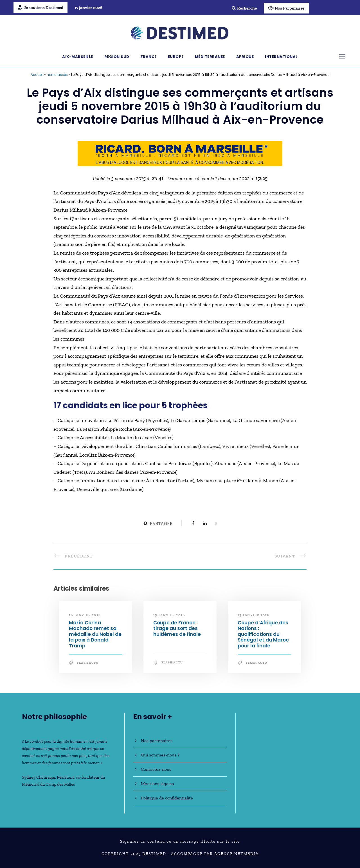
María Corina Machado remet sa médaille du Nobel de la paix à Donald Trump (95, 634)
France (149, 57)
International (281, 57)
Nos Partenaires (286, 8)
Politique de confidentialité (167, 798)
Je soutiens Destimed (40, 8)
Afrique (245, 57)
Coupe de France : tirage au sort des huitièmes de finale (177, 628)
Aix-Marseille (78, 57)
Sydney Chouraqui (39, 777)
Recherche (244, 8)
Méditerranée (210, 57)
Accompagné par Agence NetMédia (215, 854)
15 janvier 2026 (169, 615)
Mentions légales (157, 784)
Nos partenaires (157, 741)
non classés (57, 75)
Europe (176, 57)
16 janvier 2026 (85, 615)
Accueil (37, 75)
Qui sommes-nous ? (160, 755)
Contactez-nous (156, 769)
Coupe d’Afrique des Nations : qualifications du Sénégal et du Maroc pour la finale (263, 634)
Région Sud (117, 57)
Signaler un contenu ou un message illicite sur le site (180, 841)
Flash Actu (88, 663)
